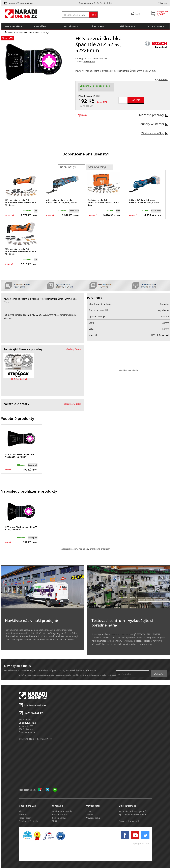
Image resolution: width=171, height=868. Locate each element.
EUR (138, 14)
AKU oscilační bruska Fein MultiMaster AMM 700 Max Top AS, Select (20, 203)
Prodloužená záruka (28, 821)
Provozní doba (93, 818)
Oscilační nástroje (41, 32)
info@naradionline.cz (35, 705)
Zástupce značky (155, 133)
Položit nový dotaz (72, 404)
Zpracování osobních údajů (132, 815)
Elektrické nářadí (16, 32)
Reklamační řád (60, 815)
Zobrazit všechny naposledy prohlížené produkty (86, 549)
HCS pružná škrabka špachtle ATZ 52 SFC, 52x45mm (19, 456)
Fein (36, 211)
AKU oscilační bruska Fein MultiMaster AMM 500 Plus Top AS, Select (20, 251)
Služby (55, 821)
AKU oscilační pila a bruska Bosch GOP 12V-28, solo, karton (62, 201)
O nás (88, 811)
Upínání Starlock (19, 379)
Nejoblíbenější (68, 167)
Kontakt (89, 815)
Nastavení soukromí (129, 821)
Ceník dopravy (59, 818)
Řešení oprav (25, 818)
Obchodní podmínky (62, 811)
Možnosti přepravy (154, 115)
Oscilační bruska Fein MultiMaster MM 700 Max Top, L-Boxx (104, 203)
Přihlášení (163, 3)
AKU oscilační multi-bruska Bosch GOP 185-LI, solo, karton (144, 201)
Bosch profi (89, 62)
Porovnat (163, 79)
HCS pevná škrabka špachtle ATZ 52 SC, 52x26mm (21, 528)
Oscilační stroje (97, 167)
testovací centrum (120, 634)
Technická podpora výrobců (132, 811)
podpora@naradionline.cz (21, 3)
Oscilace (29, 32)
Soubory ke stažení (154, 124)
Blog (21, 811)
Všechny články (73, 349)
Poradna (23, 815)
